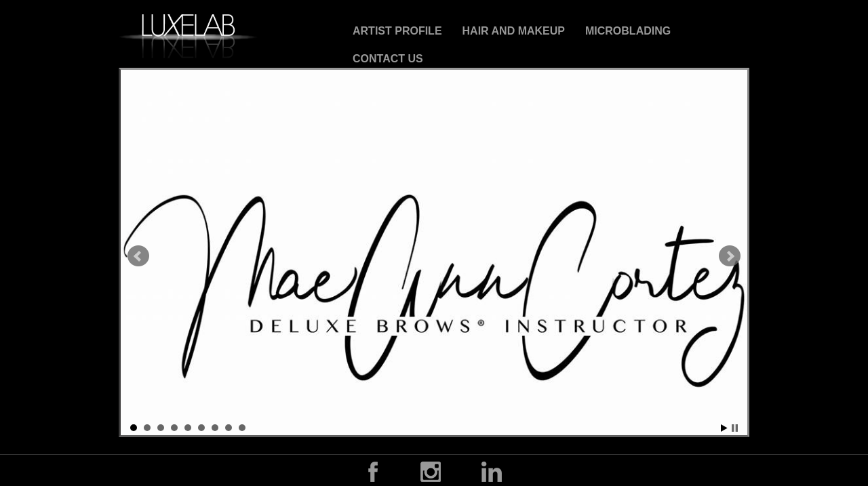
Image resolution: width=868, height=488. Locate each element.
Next (730, 256)
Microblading (628, 31)
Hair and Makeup (514, 31)
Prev (138, 256)
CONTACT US (388, 59)
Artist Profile (397, 31)
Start (724, 428)
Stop (735, 428)
